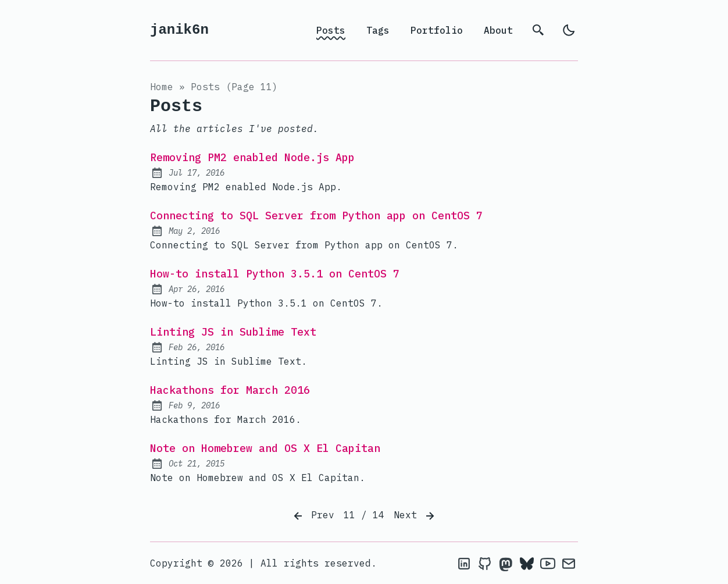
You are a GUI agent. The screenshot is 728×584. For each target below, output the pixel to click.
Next (415, 516)
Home (162, 87)
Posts (331, 30)
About (498, 30)
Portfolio (437, 30)
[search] (538, 30)
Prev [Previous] (313, 516)
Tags (378, 30)
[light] (569, 30)
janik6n (179, 30)
